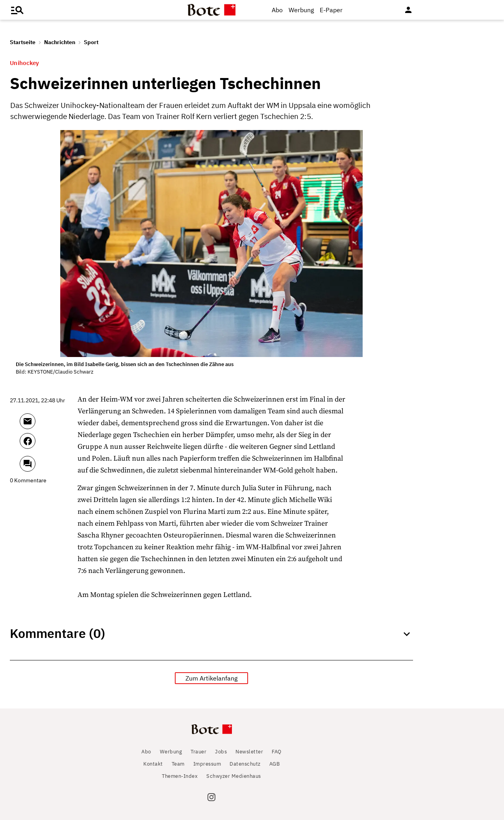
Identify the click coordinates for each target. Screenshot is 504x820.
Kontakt (153, 764)
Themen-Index (180, 776)
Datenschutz (245, 764)
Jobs (221, 752)
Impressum (207, 764)
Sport (91, 42)
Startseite (23, 42)
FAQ (277, 752)
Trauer (198, 752)
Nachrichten (60, 42)
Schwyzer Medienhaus (234, 776)
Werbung (301, 10)
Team (178, 764)
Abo (277, 10)
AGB (275, 764)
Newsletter (249, 752)
